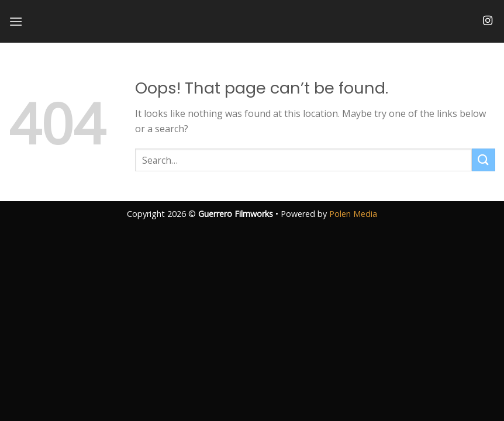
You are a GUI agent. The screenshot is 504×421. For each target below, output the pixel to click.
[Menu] (16, 21)
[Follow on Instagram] (488, 21)
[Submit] (484, 160)
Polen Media (353, 214)
